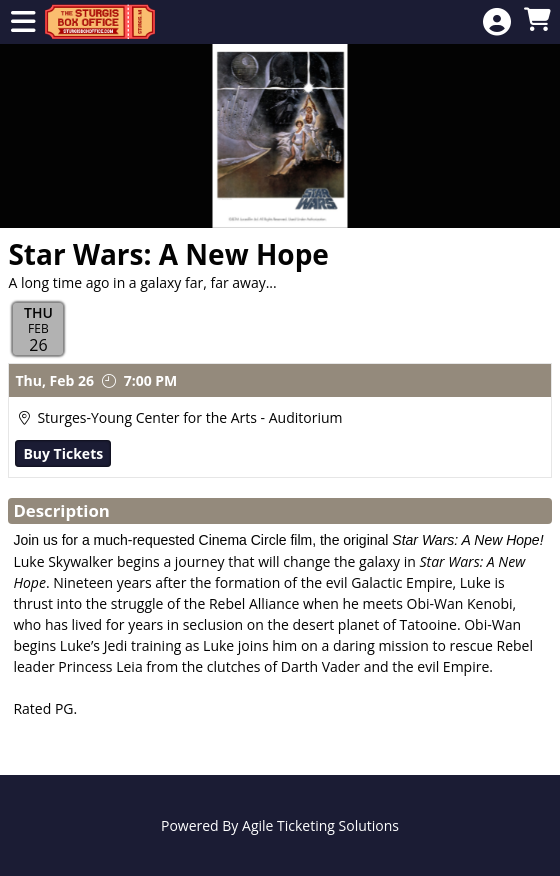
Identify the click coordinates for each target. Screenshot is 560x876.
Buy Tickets (63, 453)
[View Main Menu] (23, 22)
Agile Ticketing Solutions (320, 825)
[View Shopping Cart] (537, 20)
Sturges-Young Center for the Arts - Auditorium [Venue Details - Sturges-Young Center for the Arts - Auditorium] (189, 417)
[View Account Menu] (497, 22)
